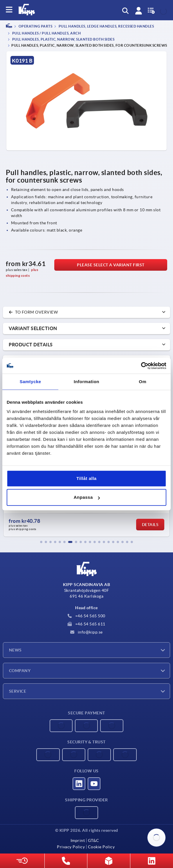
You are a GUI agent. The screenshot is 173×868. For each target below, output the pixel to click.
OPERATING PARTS (35, 27)
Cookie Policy (101, 847)
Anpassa (87, 497)
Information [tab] (86, 382)
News (15, 650)
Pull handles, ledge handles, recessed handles (106, 27)
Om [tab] (143, 382)
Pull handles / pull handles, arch (46, 33)
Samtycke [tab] (30, 382)
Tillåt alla (86, 478)
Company (20, 671)
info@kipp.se (86, 632)
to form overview (33, 312)
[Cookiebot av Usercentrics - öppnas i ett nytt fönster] (141, 366)
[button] (41, 542)
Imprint (78, 840)
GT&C (94, 840)
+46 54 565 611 (86, 624)
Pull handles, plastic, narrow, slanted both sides (63, 39)
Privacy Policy (71, 847)
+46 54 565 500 (86, 616)
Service (18, 691)
